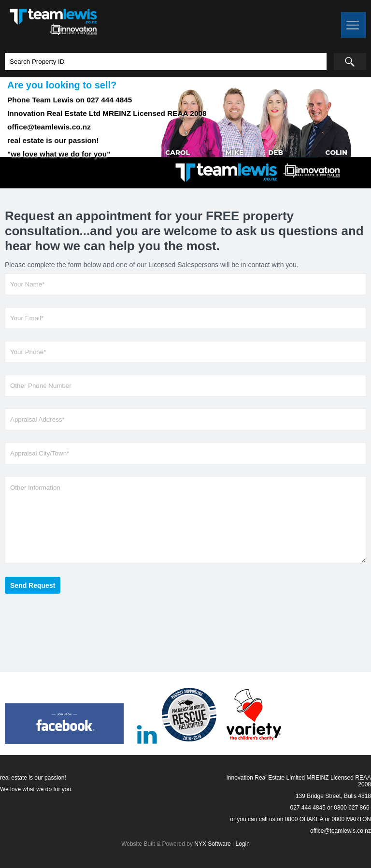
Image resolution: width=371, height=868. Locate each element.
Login (242, 844)
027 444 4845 (307, 808)
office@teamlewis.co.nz (341, 831)
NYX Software (212, 844)
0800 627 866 (351, 808)
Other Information (185, 520)
